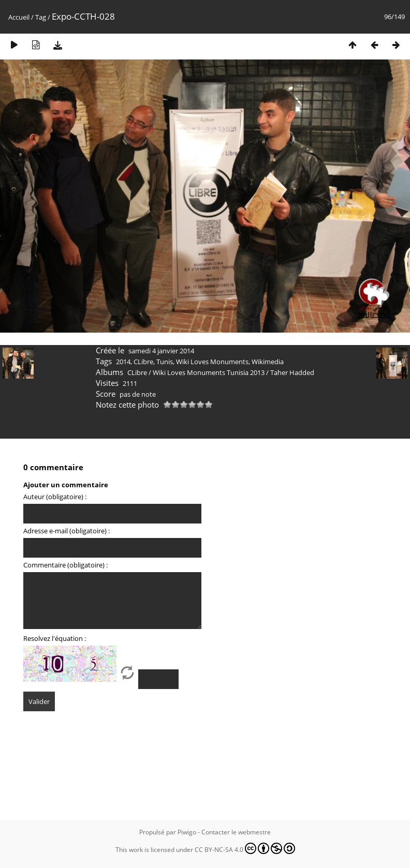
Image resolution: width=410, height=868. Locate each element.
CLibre (143, 362)
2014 (123, 362)
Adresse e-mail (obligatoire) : (67, 531)
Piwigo (187, 832)
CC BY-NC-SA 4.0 (245, 848)
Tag (41, 17)
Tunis (165, 362)
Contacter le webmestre (236, 832)
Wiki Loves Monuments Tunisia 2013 (209, 372)
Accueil (19, 17)
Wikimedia (268, 362)
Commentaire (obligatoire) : (65, 565)
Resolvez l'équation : (55, 638)
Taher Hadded (292, 372)
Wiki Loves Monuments (212, 362)
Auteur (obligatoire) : (55, 497)
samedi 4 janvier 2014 (161, 351)
